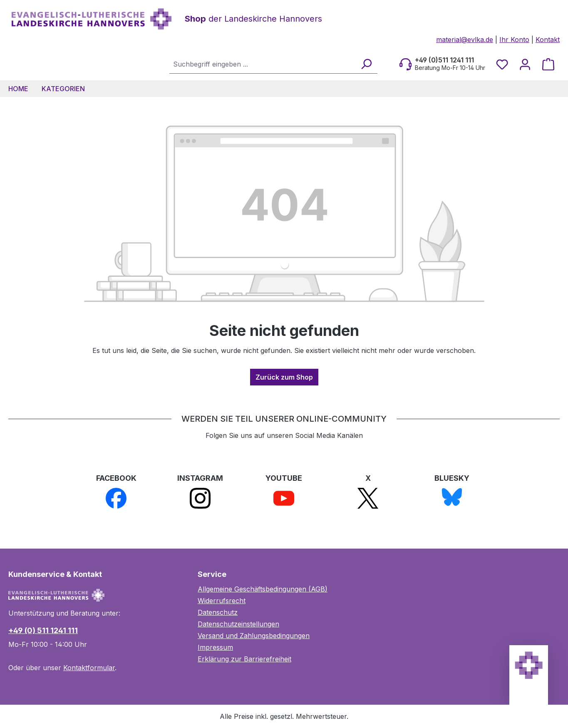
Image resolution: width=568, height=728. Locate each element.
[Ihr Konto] (525, 64)
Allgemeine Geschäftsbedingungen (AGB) (263, 589)
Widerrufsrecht (222, 601)
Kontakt (548, 40)
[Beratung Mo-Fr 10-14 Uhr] (442, 64)
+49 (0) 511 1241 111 (43, 630)
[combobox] (263, 64)
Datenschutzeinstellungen (238, 624)
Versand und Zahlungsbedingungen (254, 636)
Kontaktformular (89, 668)
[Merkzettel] (502, 64)
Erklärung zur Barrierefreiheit (244, 659)
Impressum (215, 647)
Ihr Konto (514, 40)
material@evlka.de (465, 40)
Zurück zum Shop (284, 377)
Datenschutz (218, 612)
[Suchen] (366, 64)
